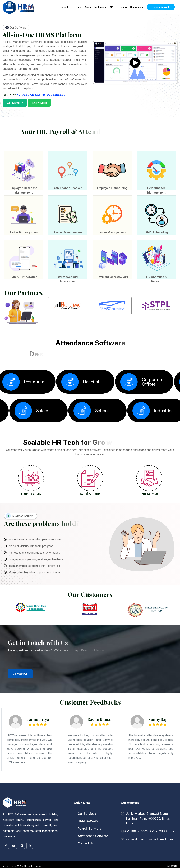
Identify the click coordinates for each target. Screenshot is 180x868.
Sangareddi (83, 783)
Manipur (19, 782)
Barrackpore (99, 779)
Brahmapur (74, 782)
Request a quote (161, 7)
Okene (66, 783)
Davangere (141, 777)
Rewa (166, 781)
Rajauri (172, 780)
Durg (37, 780)
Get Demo (15, 103)
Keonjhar (84, 782)
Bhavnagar (169, 778)
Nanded (70, 777)
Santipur (58, 780)
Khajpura (19, 778)
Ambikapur (27, 780)
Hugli (179, 779)
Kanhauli (13, 778)
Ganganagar (26, 782)
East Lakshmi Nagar (117, 778)
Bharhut (60, 781)
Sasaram (149, 778)
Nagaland (43, 782)
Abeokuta (48, 783)
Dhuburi (169, 780)
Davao (128, 783)
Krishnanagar (30, 780)
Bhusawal (25, 777)
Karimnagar (67, 783)
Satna (174, 781)
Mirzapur (46, 779)
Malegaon (58, 777)
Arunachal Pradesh (160, 780)
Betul (58, 781)
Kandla (11, 779)
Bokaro (72, 779)
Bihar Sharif (31, 777)
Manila (119, 783)
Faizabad (164, 779)
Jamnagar (5, 779)
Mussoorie (109, 783)
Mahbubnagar (75, 783)
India (1, 777)
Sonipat (108, 780)
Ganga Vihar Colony (65, 778)
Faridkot (134, 782)
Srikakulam (135, 780)
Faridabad (70, 780)
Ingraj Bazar (3, 780)
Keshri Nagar (150, 777)
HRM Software (86, 821)
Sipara (127, 778)
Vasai (106, 777)
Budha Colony (161, 777)
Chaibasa (75, 779)
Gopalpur (18, 778)
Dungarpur (22, 782)
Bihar (15, 777)
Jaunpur (18, 779)
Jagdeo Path (154, 777)
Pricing (123, 7)
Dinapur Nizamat (50, 777)
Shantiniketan (62, 780)
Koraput (89, 782)
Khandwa (113, 781)
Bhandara (22, 777)
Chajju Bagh (38, 778)
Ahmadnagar (9, 777)
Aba (38, 783)
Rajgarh (162, 781)
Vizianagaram (150, 780)
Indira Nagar (11, 778)
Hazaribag (90, 779)
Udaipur (87, 782)
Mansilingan (165, 783)
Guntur (109, 780)
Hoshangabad (95, 781)
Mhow (129, 781)
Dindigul (133, 782)
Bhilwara (7, 782)
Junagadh (8, 779)
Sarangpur (171, 781)
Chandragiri (96, 780)
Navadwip (45, 780)
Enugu (45, 783)
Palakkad (32, 781)
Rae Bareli (65, 779)
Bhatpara (105, 779)
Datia (83, 781)
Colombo (69, 783)
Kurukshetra (92, 780)
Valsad (51, 779)
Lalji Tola (22, 778)
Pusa (140, 778)
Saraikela (105, 779)
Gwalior (91, 781)
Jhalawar (41, 782)
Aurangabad (18, 777)
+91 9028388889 (53, 95)
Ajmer (173, 782)
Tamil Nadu (105, 782)
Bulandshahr (153, 779)
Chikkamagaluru (133, 777)
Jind (85, 780)
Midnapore (36, 780)
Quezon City (122, 783)
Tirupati (138, 780)
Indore (99, 781)
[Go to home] (15, 802)
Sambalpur (100, 782)
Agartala (93, 783)
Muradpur (70, 778)
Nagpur (68, 777)
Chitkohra (73, 778)
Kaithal (87, 780)
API (111, 7)
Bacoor (7, 783)
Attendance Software (91, 836)
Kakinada (114, 780)
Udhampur (178, 780)
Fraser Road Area (123, 777)
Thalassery (35, 781)
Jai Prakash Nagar (149, 778)
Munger (70, 777)
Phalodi (66, 782)
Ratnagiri (87, 777)
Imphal (21, 782)
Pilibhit (62, 779)
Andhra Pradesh (83, 780)
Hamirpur (8, 779)
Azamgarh (127, 779)
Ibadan (19, 783)
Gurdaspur (140, 782)
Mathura (41, 779)
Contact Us (84, 843)
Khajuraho (110, 781)
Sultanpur (81, 779)
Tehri (83, 779)
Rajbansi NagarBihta (7, 778)
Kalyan (45, 777)
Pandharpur (78, 777)
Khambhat (15, 779)
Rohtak (103, 780)
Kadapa (111, 780)
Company (135, 7)
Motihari (68, 777)
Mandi (137, 780)
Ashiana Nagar (168, 778)
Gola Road (99, 778)
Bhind (63, 781)
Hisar (83, 780)
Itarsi (101, 781)
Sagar (169, 781)
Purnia (138, 778)
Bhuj (172, 778)
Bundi (10, 782)
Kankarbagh (90, 777)
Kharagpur (21, 780)
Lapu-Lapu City (11, 783)
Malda (33, 780)
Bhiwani (63, 780)
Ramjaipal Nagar (137, 778)
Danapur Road (166, 777)
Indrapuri (175, 778)
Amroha (121, 779)
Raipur (43, 780)
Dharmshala (126, 780)
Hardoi (11, 779)
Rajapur (50, 778)
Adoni (86, 780)
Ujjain (13, 782)
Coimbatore (122, 782)
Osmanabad (74, 777)
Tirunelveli (22, 783)
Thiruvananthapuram (40, 781)
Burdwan (150, 779)
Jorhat (2, 780)
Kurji (49, 778)
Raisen (159, 781)
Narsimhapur (137, 781)
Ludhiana (154, 782)
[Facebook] (6, 846)
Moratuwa (75, 783)
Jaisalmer (36, 782)
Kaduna (22, 783)
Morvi (23, 779)
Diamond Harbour (163, 779)
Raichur (174, 777)
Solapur (98, 777)
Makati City (152, 783)
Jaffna (78, 783)
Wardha (108, 777)
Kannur (13, 781)
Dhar (87, 781)
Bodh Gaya (35, 777)
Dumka (84, 779)
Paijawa (96, 778)
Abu (171, 782)
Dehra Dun (102, 783)
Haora (177, 779)
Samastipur (146, 778)
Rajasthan (168, 782)
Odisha (57, 782)
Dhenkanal (80, 782)
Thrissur (44, 781)
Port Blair (79, 780)
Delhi (63, 779)
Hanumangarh (30, 782)
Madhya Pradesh (48, 781)
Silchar (10, 780)
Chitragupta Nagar (65, 778)
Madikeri (162, 777)
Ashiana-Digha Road (58, 778)
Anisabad (136, 777)
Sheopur (8, 782)
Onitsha (57, 783)
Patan (36, 779)
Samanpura (139, 777)
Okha (31, 779)
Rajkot (42, 779)
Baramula (155, 780)
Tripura (90, 783)
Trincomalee (91, 783)
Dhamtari (35, 780)
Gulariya (140, 783)
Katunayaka (107, 783)
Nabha (157, 782)
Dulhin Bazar (103, 778)
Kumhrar (164, 778)
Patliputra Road (175, 777)
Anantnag (152, 780)
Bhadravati (126, 777)
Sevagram (95, 777)
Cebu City (134, 783)
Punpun (26, 778)
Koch (24, 780)
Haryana (58, 780)
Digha (158, 777)
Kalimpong (10, 780)
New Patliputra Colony (106, 777)
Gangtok (92, 782)
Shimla (141, 780)
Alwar (175, 782)
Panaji (55, 780)
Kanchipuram (140, 782)
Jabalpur (104, 781)
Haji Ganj (35, 778)
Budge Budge (146, 779)
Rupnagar (162, 782)
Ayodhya (124, 779)
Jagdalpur (40, 780)
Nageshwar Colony (81, 777)
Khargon (116, 781)
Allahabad (117, 779)
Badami (114, 777)
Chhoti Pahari (154, 778)
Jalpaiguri (6, 780)
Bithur (147, 779)
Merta (56, 782)
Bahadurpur (80, 778)
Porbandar (39, 779)
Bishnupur (109, 779)
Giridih (87, 779)
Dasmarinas (174, 783)
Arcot (107, 782)
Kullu (134, 780)
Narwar (145, 781)
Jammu (163, 780)
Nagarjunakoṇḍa (126, 780)
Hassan (147, 777)
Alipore (92, 779)
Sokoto (54, 783)
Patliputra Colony (92, 778)
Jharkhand (69, 779)
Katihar (61, 777)
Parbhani (82, 777)
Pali (64, 782)
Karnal (89, 780)
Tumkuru (13, 777)
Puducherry (107, 782)
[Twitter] (14, 846)
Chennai (114, 782)
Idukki (11, 781)
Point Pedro (100, 783)
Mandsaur (126, 781)
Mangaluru (168, 777)
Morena (131, 781)
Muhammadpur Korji (33, 778)
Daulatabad (37, 777)
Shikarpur (106, 778)
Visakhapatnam (146, 780)
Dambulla (124, 783)
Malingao (131, 783)
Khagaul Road (83, 778)
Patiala (159, 782)
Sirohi (82, 782)
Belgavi (123, 777)
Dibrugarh (173, 780)
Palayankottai (173, 782)
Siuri (71, 780)
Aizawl (37, 782)
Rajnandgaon (46, 780)
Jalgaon (43, 777)
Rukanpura (76, 778)
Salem (11, 783)
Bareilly (141, 779)
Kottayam (21, 781)
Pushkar (69, 782)
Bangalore (120, 777)
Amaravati (89, 780)
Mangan (101, 782)
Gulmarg (161, 780)
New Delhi (65, 779)
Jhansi (21, 779)
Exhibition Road (99, 777)
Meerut (43, 779)
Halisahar (174, 779)
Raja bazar (70, 778)
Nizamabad (79, 783)
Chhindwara (78, 781)
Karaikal (110, 782)
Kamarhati (14, 780)
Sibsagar (7, 780)
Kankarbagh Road (27, 778)
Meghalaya (25, 782)
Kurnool (117, 780)
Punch (170, 780)
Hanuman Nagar (15, 778)
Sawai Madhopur (73, 782)
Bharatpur (4, 782)
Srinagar (175, 780)
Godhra (2, 779)
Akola (12, 777)
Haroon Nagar (74, 778)
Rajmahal (100, 779)
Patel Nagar (87, 778)
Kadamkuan (111, 777)
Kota (54, 782)
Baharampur (115, 779)
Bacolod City (160, 783)
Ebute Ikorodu (62, 783)
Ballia (133, 779)
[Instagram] (30, 846)
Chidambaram (118, 782)
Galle (97, 783)
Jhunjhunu (44, 782)
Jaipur (33, 782)
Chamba (119, 780)
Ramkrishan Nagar (85, 778)
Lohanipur (146, 777)
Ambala (60, 780)
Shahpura (77, 782)
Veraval (54, 779)
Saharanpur (71, 779)
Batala (127, 782)
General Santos (138, 783)
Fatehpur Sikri (171, 779)
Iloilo (177, 783)
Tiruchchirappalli (18, 783)
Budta (125, 783)
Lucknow (35, 779)
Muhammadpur (127, 778)
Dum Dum (168, 779)
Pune (84, 777)
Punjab (122, 782)
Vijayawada (141, 780)
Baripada (66, 782)
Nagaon (4, 780)
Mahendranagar (136, 783)
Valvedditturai (112, 783)
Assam (167, 780)
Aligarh (114, 779)
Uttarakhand (96, 783)
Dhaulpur (19, 782)
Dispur (175, 780)
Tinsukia (15, 780)
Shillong (32, 782)
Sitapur (78, 779)
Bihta (11, 778)
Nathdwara (62, 782)
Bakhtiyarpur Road (59, 778)
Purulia (53, 780)
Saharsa (143, 778)
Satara (92, 777)
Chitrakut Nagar (144, 778)
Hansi (81, 780)
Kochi (15, 781)
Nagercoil (169, 782)
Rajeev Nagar (22, 778)
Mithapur (32, 778)
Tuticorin (28, 783)
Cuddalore (126, 782)
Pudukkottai (178, 782)
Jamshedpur (94, 779)
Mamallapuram (160, 782)
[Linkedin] (22, 846)
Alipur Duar (95, 779)
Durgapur (171, 779)
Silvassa (57, 779)
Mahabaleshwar (54, 777)
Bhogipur (178, 778)
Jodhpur (48, 782)
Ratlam (164, 781)
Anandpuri (118, 777)
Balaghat (53, 781)
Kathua (166, 780)
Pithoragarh (115, 783)
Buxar (38, 777)
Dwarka (174, 778)
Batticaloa (104, 783)
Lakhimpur (29, 779)
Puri (97, 782)
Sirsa (105, 780)
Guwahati (178, 780)
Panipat (96, 780)
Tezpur (13, 780)
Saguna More (107, 778)
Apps (88, 7)
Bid (28, 777)
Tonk (84, 782)
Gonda (2, 779)
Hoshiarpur (143, 782)
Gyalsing (95, 782)
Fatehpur (167, 779)
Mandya (165, 777)
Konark (86, 782)
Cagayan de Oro (169, 783)
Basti (143, 779)
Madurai (157, 782)
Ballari (117, 777)
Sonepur (122, 778)
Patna (77, 777)
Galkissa (72, 783)
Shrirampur (66, 780)
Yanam (119, 782)
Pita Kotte (85, 783)
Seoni (179, 781)
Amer (176, 782)
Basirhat (103, 779)
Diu (61, 779)
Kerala (1, 781)
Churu (16, 782)
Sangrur (165, 782)
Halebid (145, 777)
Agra (112, 779)
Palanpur (33, 779)
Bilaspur (32, 780)
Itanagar (164, 780)
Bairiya (55, 778)
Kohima (46, 782)
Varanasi (86, 779)
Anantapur (93, 780)
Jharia (97, 779)
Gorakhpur (5, 779)
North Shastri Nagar (111, 778)
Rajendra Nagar (131, 777)
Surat (44, 779)
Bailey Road (86, 777)
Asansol (112, 779)
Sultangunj (161, 778)
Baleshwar (63, 782)
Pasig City (145, 783)
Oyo (43, 783)
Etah (159, 779)
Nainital (112, 783)
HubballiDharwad (151, 777)
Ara (17, 777)
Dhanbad (82, 779)
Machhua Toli (99, 778)
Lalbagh (2, 778)
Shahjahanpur (75, 779)
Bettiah (25, 777)
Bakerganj (90, 778)
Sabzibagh (111, 778)
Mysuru (171, 777)
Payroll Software (87, 829)
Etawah (161, 779)
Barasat (130, 779)
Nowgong (151, 781)
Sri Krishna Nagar (132, 778)
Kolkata (26, 780)
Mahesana (20, 779)
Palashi (47, 780)
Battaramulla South (119, 783)
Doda (158, 780)
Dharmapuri (130, 782)
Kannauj (24, 779)
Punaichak (143, 777)
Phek (50, 782)
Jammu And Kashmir (147, 780)
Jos (39, 783)
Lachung (98, 782)
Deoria (157, 779)
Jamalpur (58, 777)
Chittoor (100, 780)
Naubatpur (132, 778)
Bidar (129, 777)
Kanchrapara (17, 780)
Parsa (16, 778)
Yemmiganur (155, 780)
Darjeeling (159, 779)
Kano (17, 783)
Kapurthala (150, 782)
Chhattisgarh (22, 780)
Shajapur (5, 782)
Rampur (68, 779)
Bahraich (130, 779)
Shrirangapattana (9, 777)
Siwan (155, 778)
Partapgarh (59, 779)
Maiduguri (33, 783)
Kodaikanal (148, 782)
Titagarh (76, 780)
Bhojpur (65, 781)
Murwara (134, 781)
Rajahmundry (131, 780)
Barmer (179, 782)
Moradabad (50, 779)
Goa (49, 780)
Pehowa (98, 780)
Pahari (141, 778)
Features (99, 7)
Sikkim (89, 782)
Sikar (80, 782)
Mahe (113, 782)
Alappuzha (4, 781)
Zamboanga (156, 783)
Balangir (60, 782)
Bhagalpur (28, 777)
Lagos (14, 783)
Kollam (18, 781)
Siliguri (69, 780)
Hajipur (55, 777)
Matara (115, 783)
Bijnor (145, 779)
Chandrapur (33, 777)
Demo (78, 7)
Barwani (56, 781)
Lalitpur (32, 779)
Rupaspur (53, 778)
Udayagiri (104, 782)
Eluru (107, 780)
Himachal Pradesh (112, 780)
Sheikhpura (103, 778)
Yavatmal (111, 777)
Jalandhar (147, 782)
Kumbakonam (153, 782)
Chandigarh (18, 780)
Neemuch (148, 781)
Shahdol (2, 782)
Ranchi (102, 779)
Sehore (176, 781)
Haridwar (106, 783)
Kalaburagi (156, 777)
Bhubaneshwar (70, 782)
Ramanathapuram (7, 783)
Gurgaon (78, 780)
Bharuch (166, 778)
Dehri (46, 777)
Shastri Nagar (116, 778)
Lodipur (28, 778)
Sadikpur (43, 778)
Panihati (50, 780)
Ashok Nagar (42, 778)
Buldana (30, 777)
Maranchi (135, 778)
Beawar (2, 782)
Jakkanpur (119, 778)
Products (64, 7)
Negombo (81, 783)
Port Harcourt (26, 783)
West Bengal (89, 779)
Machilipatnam (121, 780)
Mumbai (65, 777)
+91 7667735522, (29, 95)
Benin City (29, 783)
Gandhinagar (177, 778)
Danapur (124, 778)
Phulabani (95, 782)
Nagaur (59, 782)
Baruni (19, 777)
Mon (49, 782)
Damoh (81, 781)
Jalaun (16, 779)
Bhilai (29, 780)
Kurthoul (172, 778)
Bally (118, 779)
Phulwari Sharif (79, 778)
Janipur (95, 778)
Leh (168, 780)
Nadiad (26, 779)
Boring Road (94, 777)
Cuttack (77, 782)
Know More (40, 103)
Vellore (56, 783)
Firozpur (137, 782)
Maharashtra (4, 777)
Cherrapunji (28, 782)
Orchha (154, 781)
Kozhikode (24, 781)
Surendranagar (48, 779)
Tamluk (73, 780)
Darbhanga (43, 777)
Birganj (129, 783)
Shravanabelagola (3, 777)
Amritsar (124, 782)
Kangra (132, 780)
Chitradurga (138, 777)
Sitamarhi (152, 778)
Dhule (40, 777)
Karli (48, 777)
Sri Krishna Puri (47, 778)
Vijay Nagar (7, 778)
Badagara (8, 781)
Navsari (29, 779)
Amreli (164, 778)
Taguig (142, 783)
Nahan (139, 780)
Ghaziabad (175, 779)
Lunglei (40, 782)
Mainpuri (38, 779)
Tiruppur (25, 783)
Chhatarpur (74, 781)
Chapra (40, 777)
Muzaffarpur (74, 777)
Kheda (17, 779)
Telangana (59, 783)
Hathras (13, 779)
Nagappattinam (165, 782)
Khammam (71, 783)
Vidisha (16, 782)
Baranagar (127, 779)
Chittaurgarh (13, 782)
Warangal (87, 783)
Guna (89, 781)
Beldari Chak (52, 778)
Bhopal (68, 781)
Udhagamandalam (52, 783)
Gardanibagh (171, 777)
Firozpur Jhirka (74, 780)
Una (143, 780)
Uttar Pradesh (109, 779)
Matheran (62, 777)
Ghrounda (115, 777)
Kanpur (26, 779)
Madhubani (64, 777)
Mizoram (35, 782)
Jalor (39, 782)
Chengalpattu (111, 782)
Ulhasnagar (103, 777)
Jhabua (107, 781)
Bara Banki (138, 779)
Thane (100, 777)
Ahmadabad (160, 778)
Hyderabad (63, 783)
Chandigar (66, 780)
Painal (129, 778)
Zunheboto (53, 782)
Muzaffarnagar (54, 779)
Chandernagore (154, 779)
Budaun (150, 779)
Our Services (85, 814)
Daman (59, 779)
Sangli (89, 777)
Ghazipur (178, 779)
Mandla (123, 781)
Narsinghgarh (142, 781)
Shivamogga (177, 777)
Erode (136, 782)
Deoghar (78, 779)
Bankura (123, 779)
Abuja (51, 783)
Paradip (92, 782)
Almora (99, 783)
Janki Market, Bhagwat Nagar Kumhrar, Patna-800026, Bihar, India (145, 819)
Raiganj (55, 780)
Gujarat (157, 778)
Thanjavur (14, 783)
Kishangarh (51, 782)
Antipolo (148, 783)
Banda (135, 779)
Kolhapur (50, 777)
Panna (157, 781)
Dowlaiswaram (103, 780)
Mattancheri (28, 781)
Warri (59, 783)
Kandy (88, 783)
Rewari (101, 780)
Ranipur (93, 778)
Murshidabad (41, 780)
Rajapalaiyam (3, 783)
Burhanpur (71, 781)
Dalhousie (122, 780)
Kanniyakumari (144, 782)
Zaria (36, 783)
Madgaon (52, 780)
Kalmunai (94, 783)
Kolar (159, 777)
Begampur (47, 778)
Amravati (14, 777)
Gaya (53, 777)
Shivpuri (123, 778)
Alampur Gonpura (39, 778)
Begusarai (22, 777)
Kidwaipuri (127, 777)
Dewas (85, 781)
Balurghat (120, 779)
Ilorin (41, 783)
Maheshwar (120, 781)
